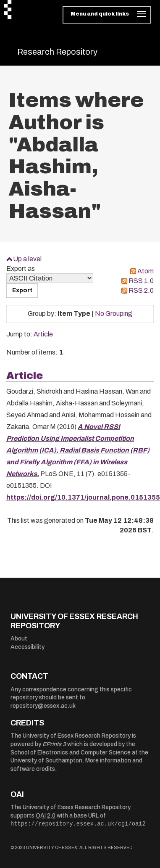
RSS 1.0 (141, 281)
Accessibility (28, 647)
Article (43, 334)
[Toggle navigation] (107, 15)
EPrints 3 (54, 744)
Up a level (27, 259)
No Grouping (114, 314)
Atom (146, 271)
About (19, 639)
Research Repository (57, 52)
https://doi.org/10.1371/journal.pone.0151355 (83, 497)
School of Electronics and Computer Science (71, 753)
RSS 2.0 (141, 290)
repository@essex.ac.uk (43, 706)
